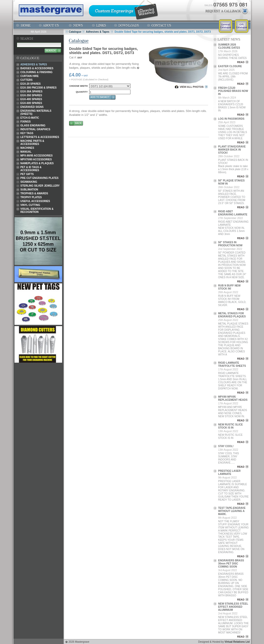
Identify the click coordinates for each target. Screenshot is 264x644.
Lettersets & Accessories (40, 137)
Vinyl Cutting (30, 205)
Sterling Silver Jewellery (40, 186)
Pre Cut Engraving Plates (39, 178)
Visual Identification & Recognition (37, 210)
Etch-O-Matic (30, 118)
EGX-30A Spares (31, 92)
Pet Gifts (27, 174)
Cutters (26, 80)
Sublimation (29, 190)
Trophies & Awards (34, 193)
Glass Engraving (33, 125)
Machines (27, 148)
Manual (26, 152)
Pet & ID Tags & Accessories (31, 169)
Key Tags (27, 133)
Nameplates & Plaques (37, 163)
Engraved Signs (32, 107)
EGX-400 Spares (31, 99)
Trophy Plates (31, 197)
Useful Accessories (35, 201)
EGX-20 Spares (31, 84)
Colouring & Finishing (36, 72)
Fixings (26, 122)
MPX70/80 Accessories (36, 159)
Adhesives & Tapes (98, 32)
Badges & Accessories (37, 68)
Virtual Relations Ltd (237, 642)
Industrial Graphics (35, 129)
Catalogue (75, 32)
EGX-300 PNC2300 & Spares (38, 88)
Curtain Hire (30, 76)
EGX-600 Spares (31, 103)
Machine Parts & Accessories (32, 142)
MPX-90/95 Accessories (36, 156)
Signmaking (29, 182)
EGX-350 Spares (31, 95)
